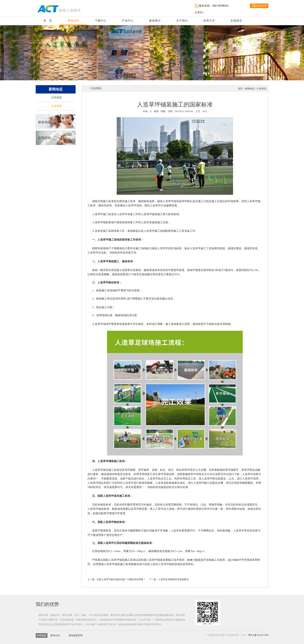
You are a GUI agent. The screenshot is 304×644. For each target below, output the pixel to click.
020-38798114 (220, 6)
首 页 (48, 21)
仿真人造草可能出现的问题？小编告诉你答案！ (121, 579)
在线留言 (236, 21)
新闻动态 (73, 21)
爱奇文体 (55, 635)
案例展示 (155, 21)
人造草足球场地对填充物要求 (174, 579)
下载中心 (101, 21)
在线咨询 (259, 6)
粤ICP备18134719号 (258, 635)
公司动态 (56, 97)
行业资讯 (56, 106)
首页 (240, 89)
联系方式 (209, 21)
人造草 (167, 201)
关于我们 (182, 21)
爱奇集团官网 (76, 635)
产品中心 (128, 21)
